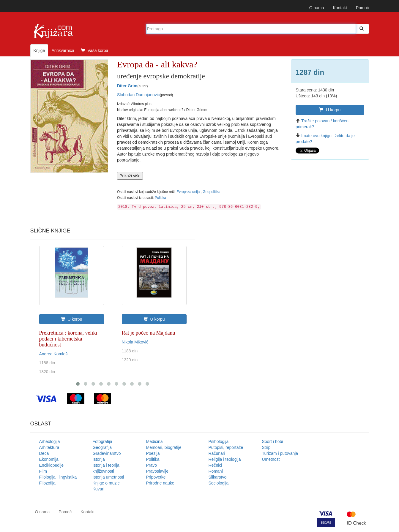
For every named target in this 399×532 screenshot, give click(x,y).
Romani (216, 471)
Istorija (99, 459)
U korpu (330, 110)
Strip (266, 447)
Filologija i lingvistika (58, 477)
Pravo (152, 465)
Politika (160, 198)
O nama (317, 8)
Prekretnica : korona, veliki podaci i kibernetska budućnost (68, 339)
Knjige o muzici (107, 483)
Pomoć (362, 8)
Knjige (39, 50)
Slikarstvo (218, 477)
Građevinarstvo (107, 453)
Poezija (153, 453)
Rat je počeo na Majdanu (149, 333)
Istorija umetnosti (108, 477)
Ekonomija (49, 459)
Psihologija (219, 441)
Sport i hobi (273, 441)
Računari (217, 453)
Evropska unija (189, 192)
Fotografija (102, 441)
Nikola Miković (135, 342)
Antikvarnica (63, 50)
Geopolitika (212, 192)
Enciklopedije (52, 465)
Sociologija (219, 483)
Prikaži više (130, 176)
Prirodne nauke (160, 483)
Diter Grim (127, 86)
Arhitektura (49, 447)
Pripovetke (156, 477)
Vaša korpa (95, 50)
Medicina (154, 441)
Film (43, 471)
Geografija (102, 447)
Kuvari (99, 489)
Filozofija (47, 483)
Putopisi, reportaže (226, 447)
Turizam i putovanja (280, 453)
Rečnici (215, 465)
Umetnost (271, 459)
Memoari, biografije (164, 447)
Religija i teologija (225, 459)
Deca (44, 453)
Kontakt (340, 8)
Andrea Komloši (54, 354)
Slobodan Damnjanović (138, 95)
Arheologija (50, 441)
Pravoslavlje (157, 471)
